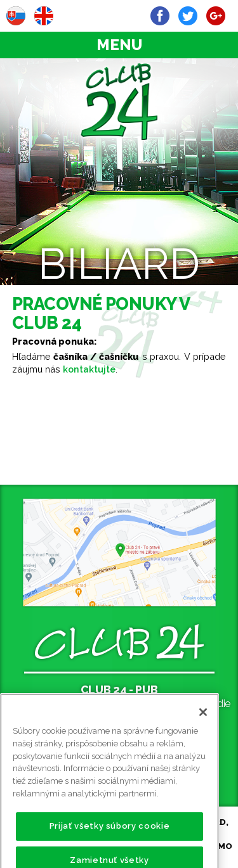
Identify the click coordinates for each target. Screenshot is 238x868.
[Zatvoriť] (203, 724)
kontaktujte (89, 369)
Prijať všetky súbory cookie (110, 838)
